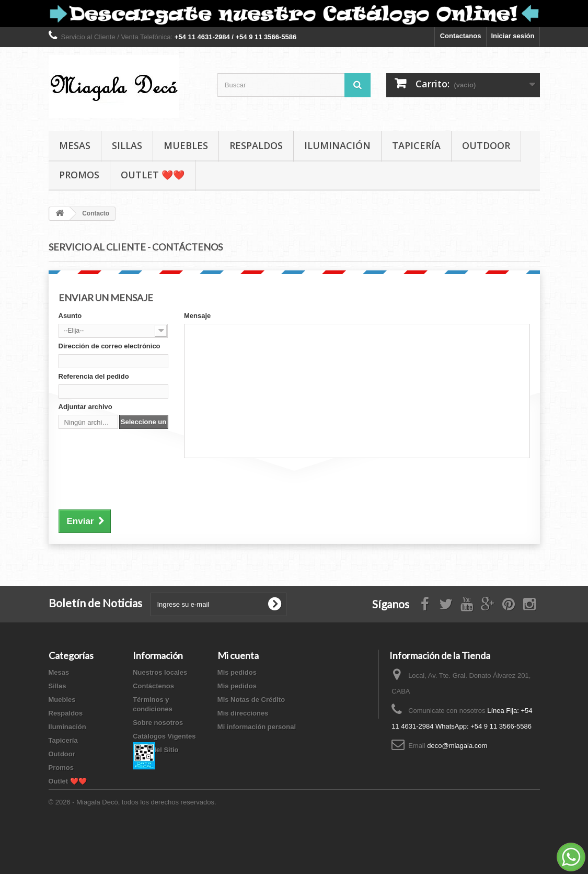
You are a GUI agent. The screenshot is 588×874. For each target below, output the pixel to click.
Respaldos (256, 145)
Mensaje (197, 316)
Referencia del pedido (94, 376)
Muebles (186, 145)
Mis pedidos (237, 672)
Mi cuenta (238, 655)
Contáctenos (153, 686)
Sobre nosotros (158, 723)
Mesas (75, 145)
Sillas (127, 145)
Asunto (70, 316)
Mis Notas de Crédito (251, 700)
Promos (79, 175)
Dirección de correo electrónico (109, 346)
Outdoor (486, 145)
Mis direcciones (243, 713)
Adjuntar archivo (85, 407)
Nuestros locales (160, 672)
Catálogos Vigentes (164, 736)
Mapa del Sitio (155, 750)
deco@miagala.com (457, 746)
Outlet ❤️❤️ (153, 175)
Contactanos (461, 36)
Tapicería (416, 145)
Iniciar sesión (512, 36)
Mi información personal (257, 727)
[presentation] (138, 482)
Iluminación (337, 145)
